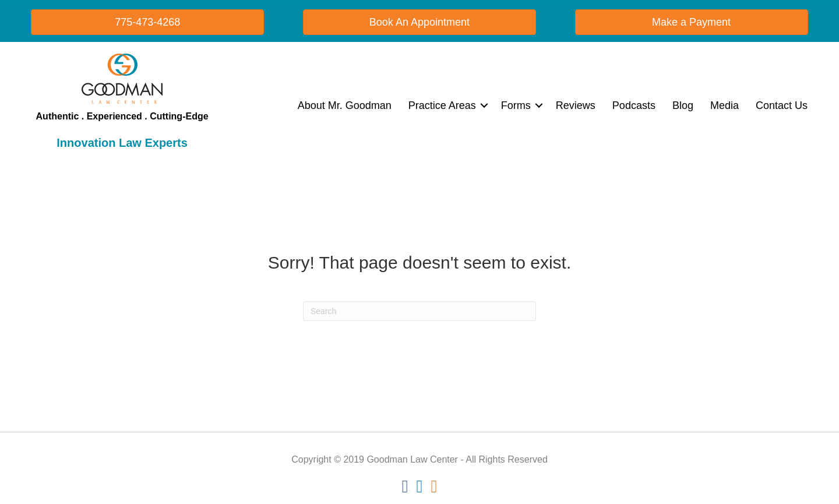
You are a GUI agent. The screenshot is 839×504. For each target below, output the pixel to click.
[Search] (419, 311)
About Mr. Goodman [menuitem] (345, 105)
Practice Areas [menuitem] (442, 105)
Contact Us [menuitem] (782, 105)
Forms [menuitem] (516, 105)
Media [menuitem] (725, 105)
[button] (484, 105)
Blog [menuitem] (683, 105)
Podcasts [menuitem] (634, 105)
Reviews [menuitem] (576, 105)
